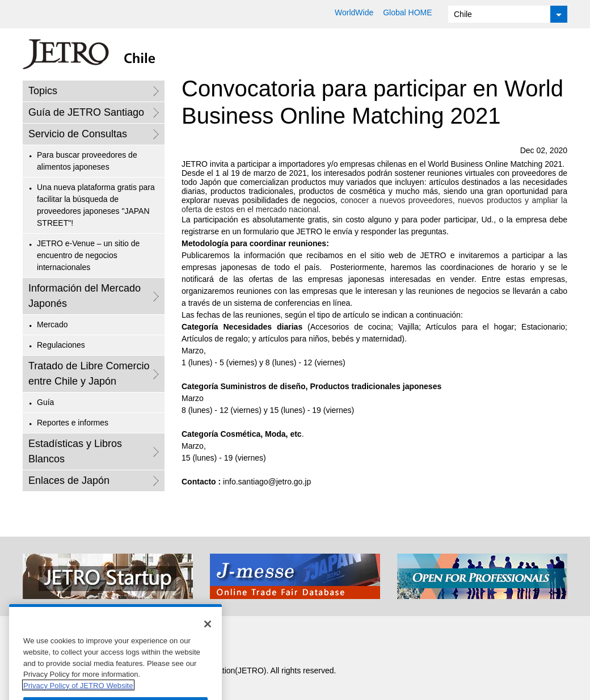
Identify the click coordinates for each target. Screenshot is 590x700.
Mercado (52, 324)
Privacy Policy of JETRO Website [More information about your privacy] (78, 695)
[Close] (208, 634)
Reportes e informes (73, 423)
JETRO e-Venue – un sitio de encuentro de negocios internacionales (88, 255)
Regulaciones (61, 345)
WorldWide (354, 12)
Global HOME (407, 12)
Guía (45, 402)
